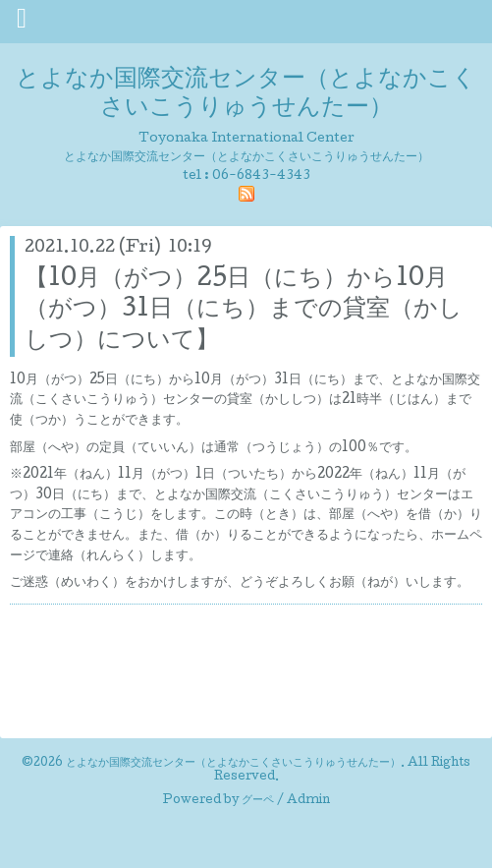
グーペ (258, 801)
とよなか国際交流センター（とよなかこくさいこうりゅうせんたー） (246, 94)
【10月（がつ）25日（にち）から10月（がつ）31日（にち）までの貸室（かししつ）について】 (244, 310)
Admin (308, 801)
